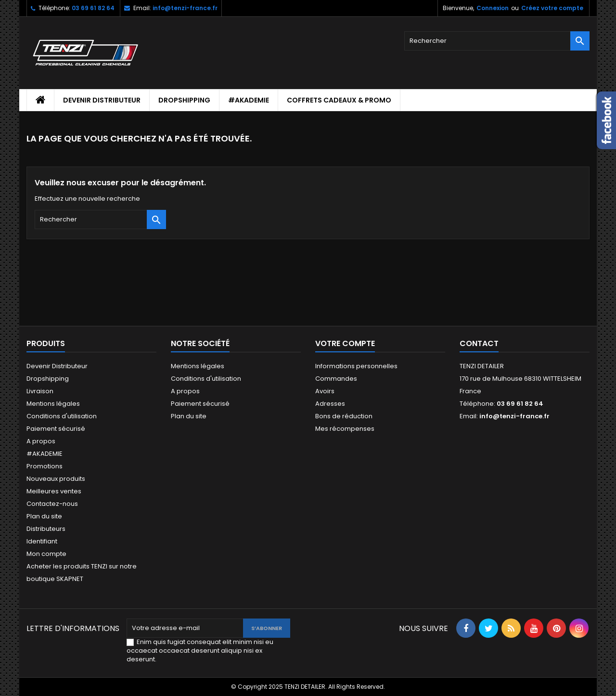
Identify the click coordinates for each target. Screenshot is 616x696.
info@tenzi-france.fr (185, 8)
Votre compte (345, 343)
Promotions (45, 466)
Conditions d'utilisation (62, 416)
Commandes (336, 379)
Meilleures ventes (54, 491)
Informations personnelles (356, 366)
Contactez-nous (52, 504)
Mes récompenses (345, 429)
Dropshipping (184, 100)
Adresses (330, 404)
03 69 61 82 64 (93, 8)
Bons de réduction (344, 416)
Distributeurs (46, 529)
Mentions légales (53, 404)
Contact (479, 343)
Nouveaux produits (56, 479)
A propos (41, 441)
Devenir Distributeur (102, 100)
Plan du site (44, 516)
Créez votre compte (552, 8)
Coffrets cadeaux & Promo (339, 100)
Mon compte (46, 554)
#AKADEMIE (249, 100)
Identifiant (42, 541)
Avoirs (325, 391)
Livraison (40, 391)
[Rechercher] (497, 41)
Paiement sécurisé (56, 429)
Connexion (493, 8)
